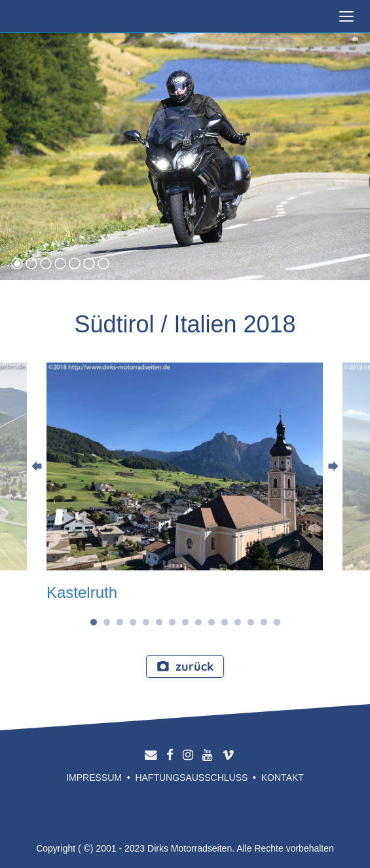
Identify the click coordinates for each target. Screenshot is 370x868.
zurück (185, 666)
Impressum (94, 778)
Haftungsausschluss (191, 778)
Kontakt (283, 778)
